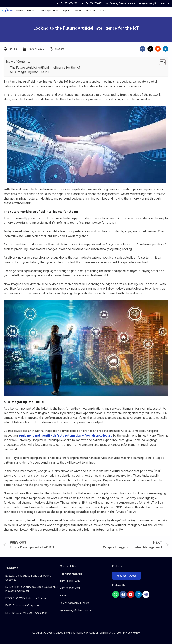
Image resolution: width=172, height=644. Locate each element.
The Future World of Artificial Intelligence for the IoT (45, 68)
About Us (91, 11)
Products (32, 11)
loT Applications (50, 11)
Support (67, 11)
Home (20, 11)
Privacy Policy (131, 633)
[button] (143, 49)
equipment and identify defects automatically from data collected (65, 436)
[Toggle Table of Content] (161, 62)
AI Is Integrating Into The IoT (30, 72)
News (79, 11)
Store (103, 11)
